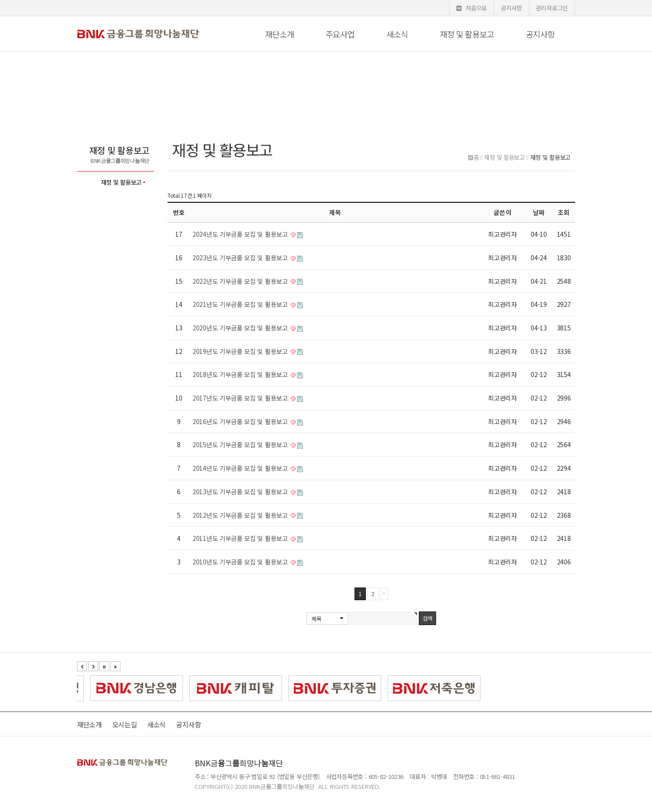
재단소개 (279, 34)
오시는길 (125, 724)
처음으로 (472, 8)
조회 (564, 212)
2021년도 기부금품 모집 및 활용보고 (241, 304)
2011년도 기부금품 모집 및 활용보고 (241, 538)
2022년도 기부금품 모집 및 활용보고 (241, 281)
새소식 (397, 34)
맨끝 (384, 594)
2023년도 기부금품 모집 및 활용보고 (241, 258)
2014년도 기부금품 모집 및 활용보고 (241, 468)
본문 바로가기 (0, 0)
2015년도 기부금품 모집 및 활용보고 (241, 444)
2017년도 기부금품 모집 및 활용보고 (241, 398)
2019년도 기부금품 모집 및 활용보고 (241, 351)
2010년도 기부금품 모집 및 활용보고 (241, 562)
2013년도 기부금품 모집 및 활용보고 (241, 492)
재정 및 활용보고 (467, 34)
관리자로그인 (552, 8)
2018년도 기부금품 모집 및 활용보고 (241, 374)
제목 (316, 619)
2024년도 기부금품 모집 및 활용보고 (241, 234)
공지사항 (511, 8)
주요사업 (340, 34)
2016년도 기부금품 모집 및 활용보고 (241, 421)
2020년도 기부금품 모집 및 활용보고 (241, 328)
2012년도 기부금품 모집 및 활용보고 (241, 515)
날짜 (539, 212)
